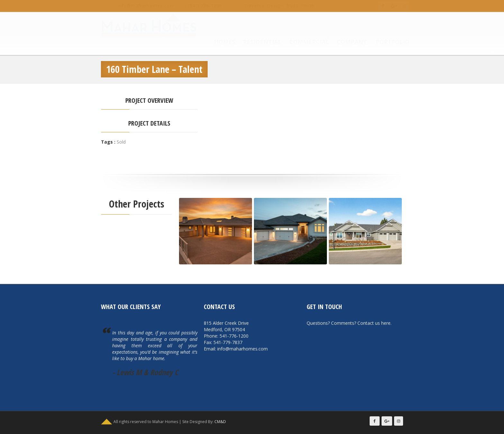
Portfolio (386, 42)
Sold (121, 142)
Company (345, 42)
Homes (218, 42)
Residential (256, 42)
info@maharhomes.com (139, 6)
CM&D (220, 422)
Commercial (303, 42)
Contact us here (374, 323)
